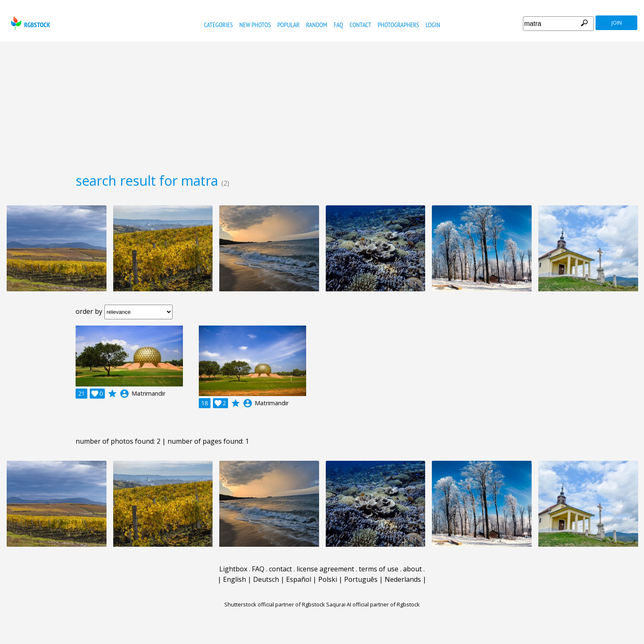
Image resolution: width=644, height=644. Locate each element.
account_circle (124, 394)
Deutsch (266, 579)
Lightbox (233, 569)
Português (361, 579)
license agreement (325, 569)
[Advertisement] (322, 104)
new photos (255, 25)
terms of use (379, 569)
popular (288, 25)
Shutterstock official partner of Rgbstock (275, 604)
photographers (398, 25)
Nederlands (403, 579)
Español (299, 579)
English (235, 579)
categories (218, 25)
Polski (328, 579)
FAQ (338, 25)
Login (433, 25)
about (412, 569)
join (617, 23)
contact (360, 25)
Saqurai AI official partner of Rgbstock (373, 604)
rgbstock (29, 23)
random (317, 25)
